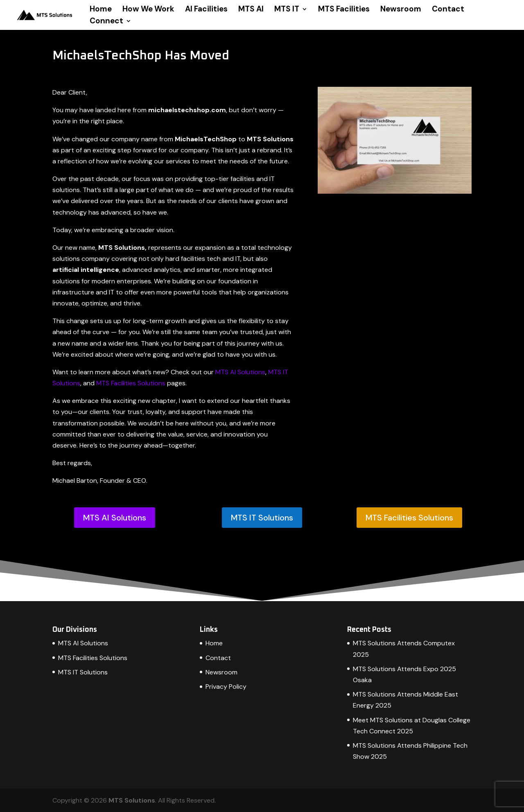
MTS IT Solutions (262, 518)
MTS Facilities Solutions (131, 383)
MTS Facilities (344, 10)
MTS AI (251, 10)
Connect (106, 22)
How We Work (148, 10)
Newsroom (401, 10)
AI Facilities (206, 10)
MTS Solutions (132, 800)
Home (101, 10)
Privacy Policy (226, 686)
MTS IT (287, 10)
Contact (448, 10)
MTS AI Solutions (240, 372)
